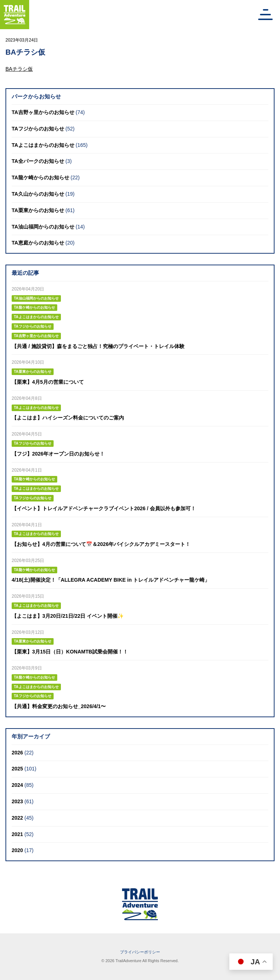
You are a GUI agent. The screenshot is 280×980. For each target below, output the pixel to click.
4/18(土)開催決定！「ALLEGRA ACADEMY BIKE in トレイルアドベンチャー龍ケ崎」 (111, 580)
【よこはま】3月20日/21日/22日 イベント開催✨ (68, 616)
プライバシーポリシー (140, 952)
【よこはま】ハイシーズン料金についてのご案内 (68, 418)
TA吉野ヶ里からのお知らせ (43, 112)
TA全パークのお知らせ (38, 161)
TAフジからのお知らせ (38, 129)
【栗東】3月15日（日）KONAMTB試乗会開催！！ (70, 652)
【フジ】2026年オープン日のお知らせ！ (58, 454)
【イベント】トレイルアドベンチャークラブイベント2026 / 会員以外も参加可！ (104, 508)
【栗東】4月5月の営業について (48, 382)
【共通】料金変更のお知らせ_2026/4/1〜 (59, 706)
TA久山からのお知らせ (38, 194)
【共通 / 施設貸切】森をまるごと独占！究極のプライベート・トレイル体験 (98, 346)
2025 (17, 769)
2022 (17, 818)
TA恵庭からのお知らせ (38, 243)
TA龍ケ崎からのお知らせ (40, 177)
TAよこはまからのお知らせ (43, 145)
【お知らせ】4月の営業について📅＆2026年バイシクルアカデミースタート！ (101, 544)
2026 (17, 753)
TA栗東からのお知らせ (38, 210)
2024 (17, 785)
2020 (17, 850)
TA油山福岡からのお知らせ (43, 227)
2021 (17, 834)
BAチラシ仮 (19, 69)
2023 (17, 801)
